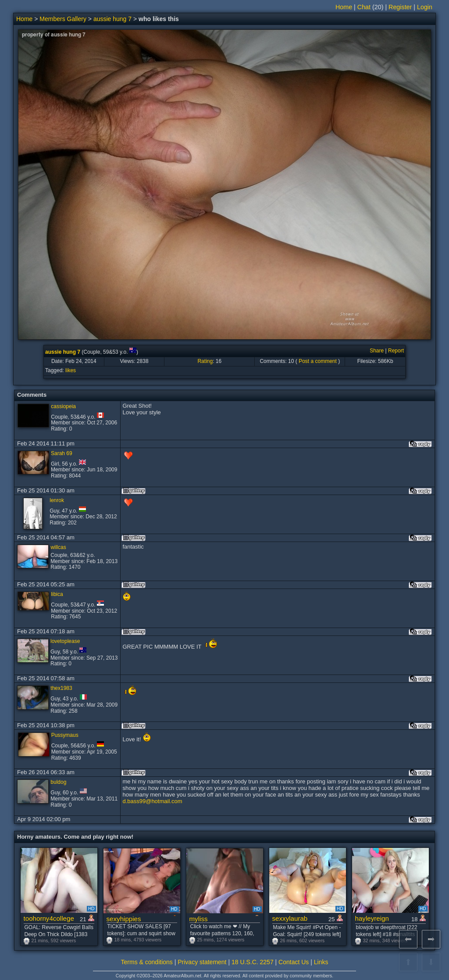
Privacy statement (202, 962)
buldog (58, 782)
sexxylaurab (290, 918)
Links (321, 962)
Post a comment (318, 361)
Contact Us (294, 962)
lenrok (57, 500)
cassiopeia (63, 406)
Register (400, 7)
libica (57, 594)
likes (71, 370)
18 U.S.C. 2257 (253, 962)
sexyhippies (124, 919)
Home (344, 7)
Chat (364, 7)
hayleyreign (372, 918)
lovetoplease (65, 641)
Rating (205, 361)
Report (396, 351)
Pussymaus (65, 735)
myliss (199, 919)
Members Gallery (63, 19)
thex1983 (61, 688)
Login (425, 7)
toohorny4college (49, 918)
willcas (58, 547)
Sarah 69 (62, 453)
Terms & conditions (147, 962)
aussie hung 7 (112, 19)
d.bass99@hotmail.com (152, 801)
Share (377, 351)
